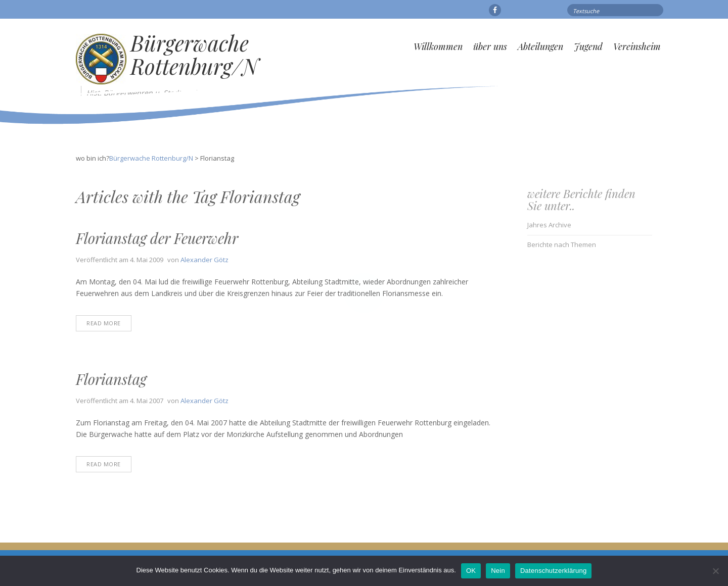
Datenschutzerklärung (553, 571)
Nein (498, 571)
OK (471, 571)
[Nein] (715, 571)
